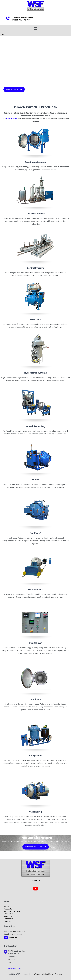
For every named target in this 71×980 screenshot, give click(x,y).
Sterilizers (36, 699)
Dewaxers (35, 319)
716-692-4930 (25, 20)
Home (7, 907)
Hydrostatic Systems (36, 373)
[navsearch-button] (3, 35)
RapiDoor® (35, 533)
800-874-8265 (27, 18)
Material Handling (35, 426)
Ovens (36, 480)
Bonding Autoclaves (35, 162)
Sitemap (8, 921)
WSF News (9, 914)
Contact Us (9, 919)
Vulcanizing (35, 812)
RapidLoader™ (35, 589)
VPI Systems (36, 755)
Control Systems (35, 268)
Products (8, 909)
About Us (8, 916)
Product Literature (12, 911)
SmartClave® (35, 643)
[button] (35, 29)
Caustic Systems (36, 214)
